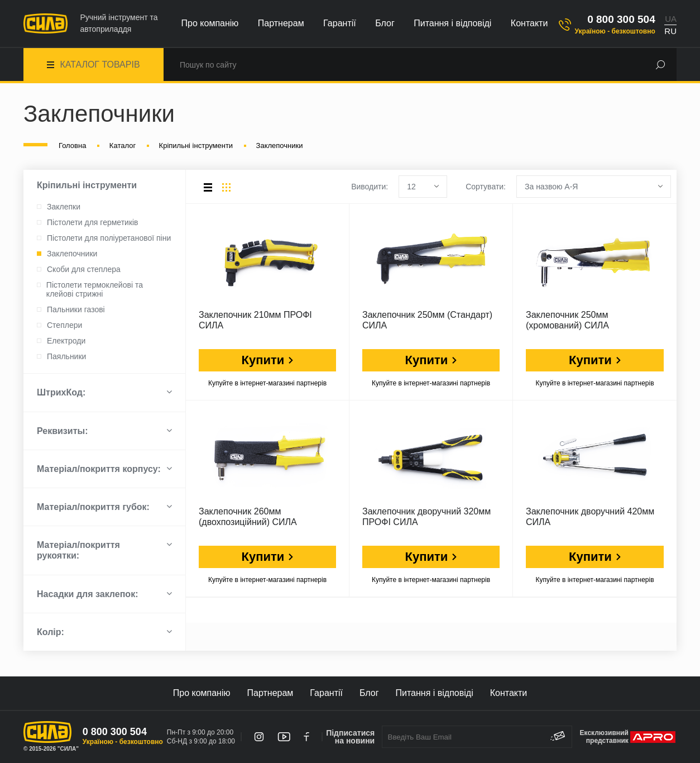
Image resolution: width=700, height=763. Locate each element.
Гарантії (340, 23)
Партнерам (281, 23)
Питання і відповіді (452, 23)
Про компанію (210, 23)
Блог (385, 23)
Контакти (529, 23)
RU (670, 31)
